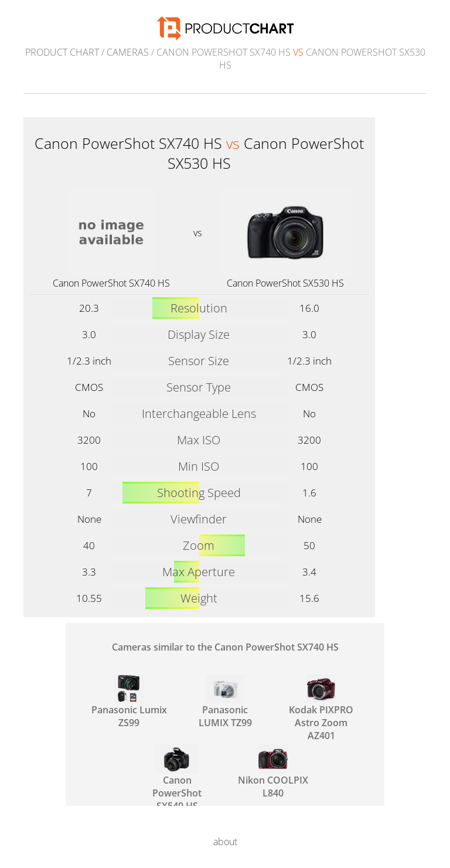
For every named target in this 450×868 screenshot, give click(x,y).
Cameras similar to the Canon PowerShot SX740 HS (225, 647)
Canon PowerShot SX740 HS (111, 283)
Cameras (128, 52)
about (225, 842)
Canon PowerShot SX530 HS (285, 283)
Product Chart (62, 52)
